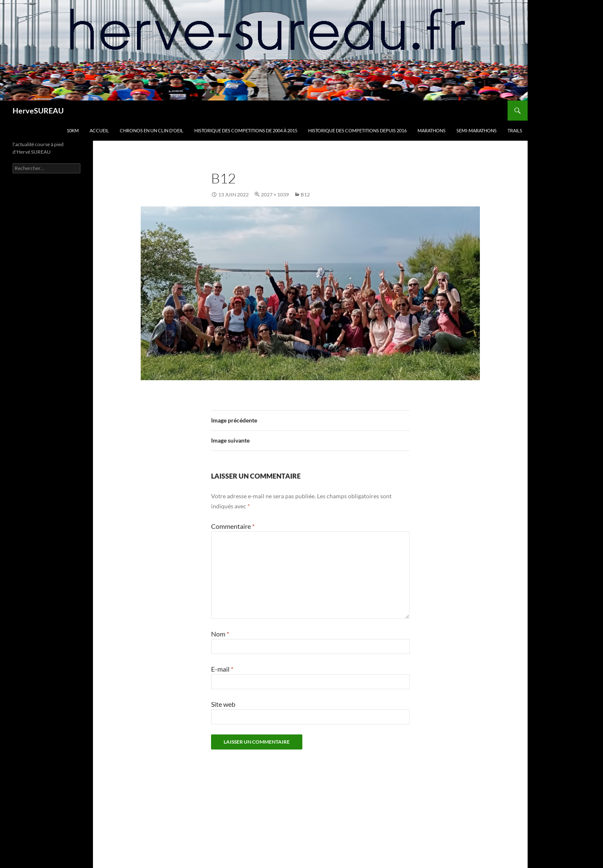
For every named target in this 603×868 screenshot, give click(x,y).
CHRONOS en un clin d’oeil (152, 130)
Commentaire (233, 526)
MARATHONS (432, 130)
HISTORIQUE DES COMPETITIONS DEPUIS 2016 (357, 130)
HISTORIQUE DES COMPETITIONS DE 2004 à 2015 (246, 130)
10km (73, 130)
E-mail (222, 669)
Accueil (99, 130)
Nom (220, 634)
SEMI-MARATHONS (477, 130)
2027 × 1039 (275, 194)
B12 (305, 194)
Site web (223, 704)
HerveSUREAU (38, 111)
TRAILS (515, 130)
